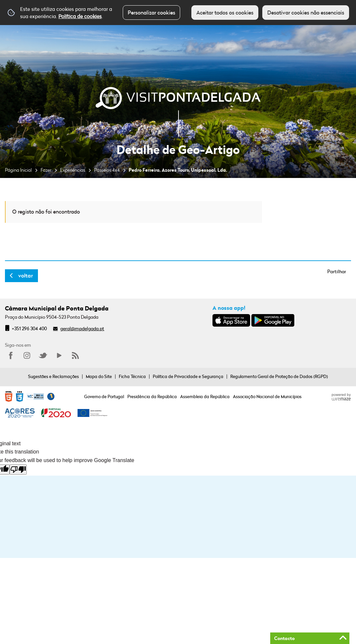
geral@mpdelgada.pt (82, 328)
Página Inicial (18, 170)
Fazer (46, 170)
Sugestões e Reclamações (53, 376)
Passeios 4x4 (107, 170)
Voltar (26, 276)
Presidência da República (152, 396)
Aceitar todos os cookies (225, 13)
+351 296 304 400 (29, 328)
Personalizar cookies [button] (151, 13)
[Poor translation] (18, 469)
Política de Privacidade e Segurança (188, 376)
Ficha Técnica (132, 376)
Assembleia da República (205, 396)
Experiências (73, 170)
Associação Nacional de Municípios (267, 396)
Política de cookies (80, 16)
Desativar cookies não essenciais (306, 13)
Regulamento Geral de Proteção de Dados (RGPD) (279, 376)
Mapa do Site (99, 376)
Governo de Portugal (104, 396)
